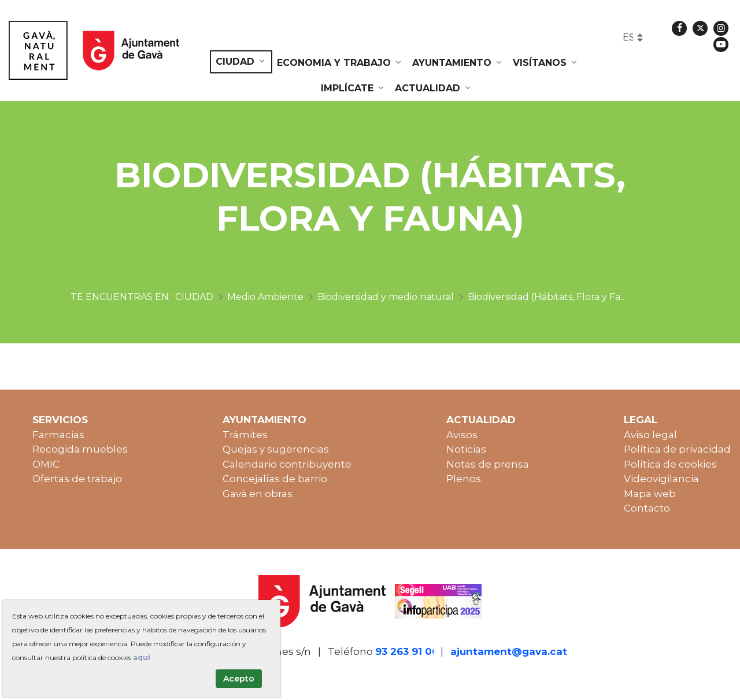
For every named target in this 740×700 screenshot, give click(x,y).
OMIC (46, 464)
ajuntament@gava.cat (509, 651)
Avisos (462, 435)
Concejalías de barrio (275, 479)
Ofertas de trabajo (77, 479)
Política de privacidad (677, 449)
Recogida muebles (80, 449)
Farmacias (58, 435)
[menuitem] (241, 62)
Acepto (239, 679)
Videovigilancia (661, 479)
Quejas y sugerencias (276, 449)
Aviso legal (650, 435)
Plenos (464, 479)
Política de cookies (670, 464)
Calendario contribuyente (287, 464)
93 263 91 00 (407, 651)
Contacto (647, 508)
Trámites (245, 435)
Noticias (466, 449)
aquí (142, 658)
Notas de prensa (488, 464)
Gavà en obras (258, 494)
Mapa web (650, 494)
